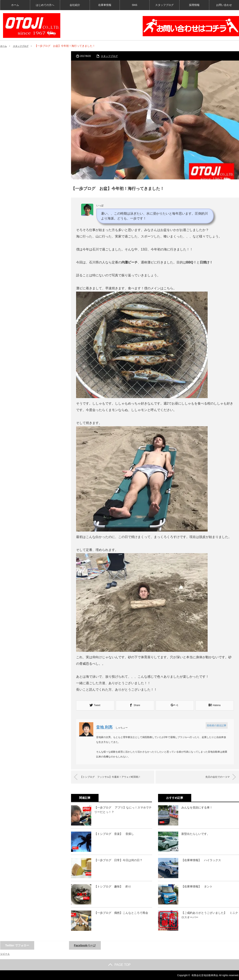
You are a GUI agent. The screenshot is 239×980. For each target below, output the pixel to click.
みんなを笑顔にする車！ (197, 807)
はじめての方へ (45, 5)
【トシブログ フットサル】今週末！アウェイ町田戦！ (116, 777)
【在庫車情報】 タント (197, 886)
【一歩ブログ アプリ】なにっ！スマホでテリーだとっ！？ (123, 809)
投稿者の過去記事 (216, 725)
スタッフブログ (164, 5)
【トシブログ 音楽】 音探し (114, 833)
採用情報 (194, 5)
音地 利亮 (106, 727)
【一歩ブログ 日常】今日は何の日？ (118, 860)
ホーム (15, 5)
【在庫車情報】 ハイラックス (201, 860)
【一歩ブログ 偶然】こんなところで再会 (121, 912)
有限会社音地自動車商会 (205, 975)
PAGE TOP (119, 964)
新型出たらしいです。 (195, 833)
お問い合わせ (224, 5)
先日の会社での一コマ (214, 777)
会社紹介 (75, 5)
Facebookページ (85, 945)
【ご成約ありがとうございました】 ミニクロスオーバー (210, 915)
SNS (134, 5)
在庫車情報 (105, 5)
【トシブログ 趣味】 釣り (113, 886)
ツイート (5, 953)
